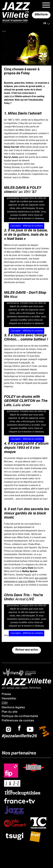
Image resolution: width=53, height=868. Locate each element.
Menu (46, 5)
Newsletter (9, 699)
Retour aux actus (27, 650)
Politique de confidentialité (20, 716)
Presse (6, 694)
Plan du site (10, 712)
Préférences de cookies (18, 721)
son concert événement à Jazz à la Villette (26, 580)
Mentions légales (13, 708)
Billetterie (41, 15)
